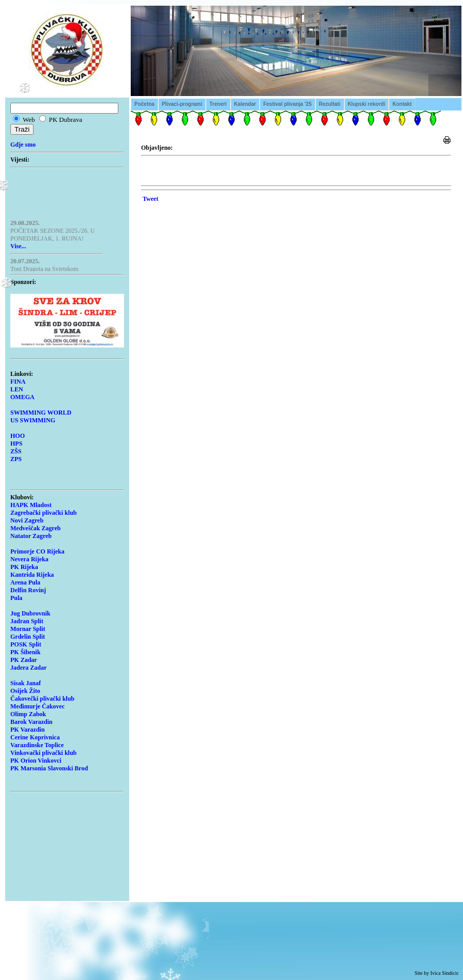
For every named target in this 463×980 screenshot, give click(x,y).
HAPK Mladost (31, 505)
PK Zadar (24, 660)
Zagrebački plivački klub (43, 513)
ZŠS (16, 451)
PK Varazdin (27, 730)
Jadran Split (27, 621)
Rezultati (330, 104)
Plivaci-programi (182, 104)
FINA (18, 382)
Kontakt (402, 104)
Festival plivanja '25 (287, 104)
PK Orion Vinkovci (36, 761)
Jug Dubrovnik (30, 613)
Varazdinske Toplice (37, 745)
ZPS (16, 459)
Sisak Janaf (26, 683)
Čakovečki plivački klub (42, 699)
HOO (18, 436)
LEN (17, 389)
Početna (144, 104)
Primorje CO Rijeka (37, 551)
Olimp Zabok (28, 714)
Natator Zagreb (31, 536)
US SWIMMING (33, 420)
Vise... (18, 247)
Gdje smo (23, 145)
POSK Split (26, 644)
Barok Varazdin (31, 722)
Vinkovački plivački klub (43, 753)
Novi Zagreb (27, 520)
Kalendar (245, 104)
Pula (16, 598)
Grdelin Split (28, 637)
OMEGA (22, 397)
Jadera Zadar (28, 668)
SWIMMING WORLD (41, 413)
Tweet (150, 199)
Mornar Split (28, 629)
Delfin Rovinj (28, 590)
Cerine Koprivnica (35, 737)
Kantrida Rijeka (32, 575)
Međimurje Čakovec (37, 706)
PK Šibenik (25, 652)
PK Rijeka (24, 567)
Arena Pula (25, 582)
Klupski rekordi (367, 104)
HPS (16, 444)
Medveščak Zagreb (35, 528)
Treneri (218, 104)
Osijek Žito (25, 691)
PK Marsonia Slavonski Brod (49, 768)
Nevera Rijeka (29, 559)
